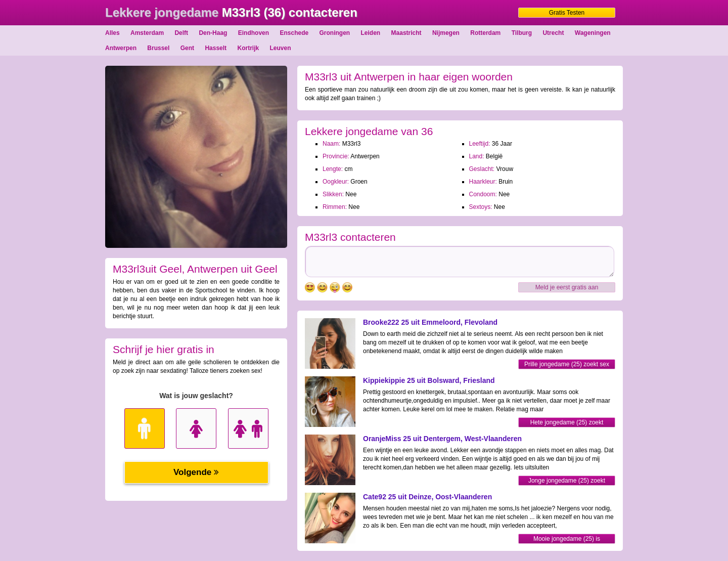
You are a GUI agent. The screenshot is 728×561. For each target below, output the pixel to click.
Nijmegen (446, 33)
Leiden (371, 33)
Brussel (158, 48)
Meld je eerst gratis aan (567, 287)
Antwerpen (121, 48)
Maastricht (406, 33)
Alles (112, 33)
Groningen (335, 33)
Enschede (294, 33)
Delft (181, 33)
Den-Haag (213, 33)
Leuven (281, 48)
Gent (187, 48)
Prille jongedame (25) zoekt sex (567, 364)
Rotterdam (485, 33)
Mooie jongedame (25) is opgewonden (567, 540)
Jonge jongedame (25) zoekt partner (567, 481)
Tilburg (522, 33)
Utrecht (553, 33)
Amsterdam (147, 33)
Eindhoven (254, 33)
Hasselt (216, 48)
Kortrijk (248, 48)
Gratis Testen (567, 13)
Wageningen (593, 33)
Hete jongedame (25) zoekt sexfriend (567, 423)
